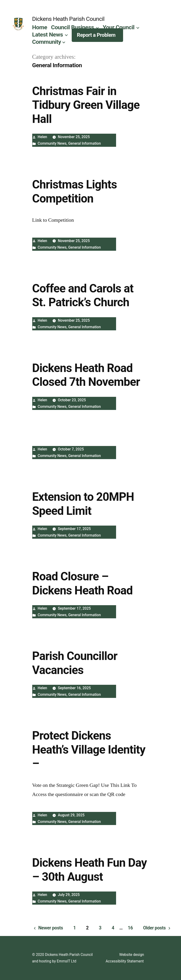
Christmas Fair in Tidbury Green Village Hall (86, 105)
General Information (84, 143)
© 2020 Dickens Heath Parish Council (63, 955)
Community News (52, 143)
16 (130, 928)
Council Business (72, 27)
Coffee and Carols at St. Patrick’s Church (83, 295)
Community (47, 42)
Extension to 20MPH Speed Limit (83, 504)
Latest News (48, 35)
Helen (42, 137)
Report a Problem (96, 35)
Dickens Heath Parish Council (68, 19)
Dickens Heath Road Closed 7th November (86, 375)
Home (40, 27)
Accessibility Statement (125, 961)
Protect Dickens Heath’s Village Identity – (89, 750)
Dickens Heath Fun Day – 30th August (90, 870)
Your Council (119, 27)
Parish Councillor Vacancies (75, 663)
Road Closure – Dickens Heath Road (82, 583)
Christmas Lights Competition (75, 191)
